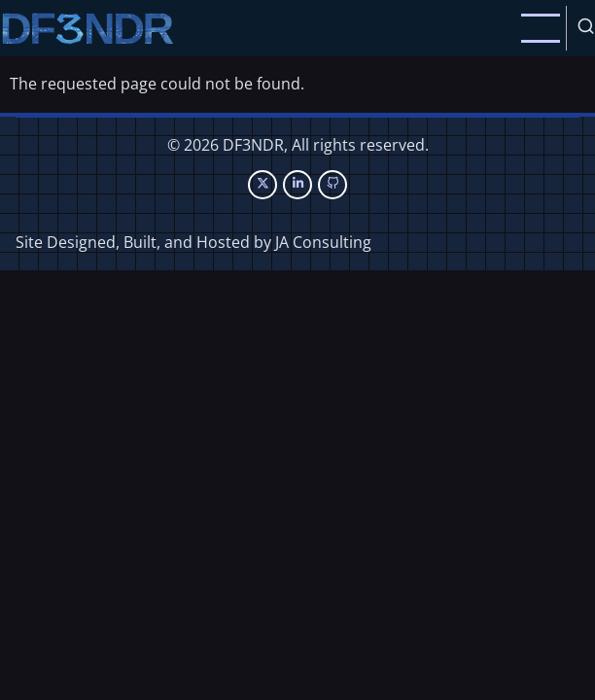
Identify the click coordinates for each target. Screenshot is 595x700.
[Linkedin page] (297, 185)
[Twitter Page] (262, 185)
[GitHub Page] (332, 185)
